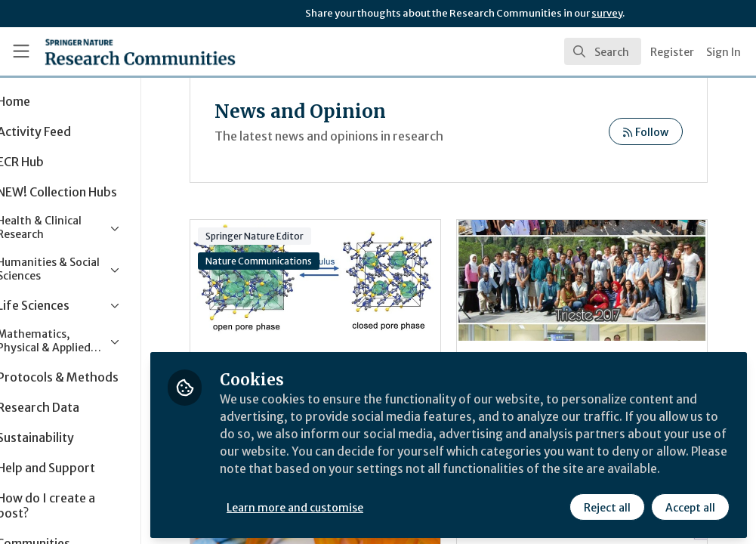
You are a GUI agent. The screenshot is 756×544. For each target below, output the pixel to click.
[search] (603, 51)
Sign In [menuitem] (724, 52)
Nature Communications (287, 261)
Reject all (606, 504)
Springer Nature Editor (282, 236)
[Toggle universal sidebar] (21, 51)
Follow (670, 132)
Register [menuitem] (672, 52)
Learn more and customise (348, 504)
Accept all (690, 504)
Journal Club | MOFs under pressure (343, 280)
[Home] (113, 51)
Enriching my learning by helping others (608, 280)
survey (607, 13)
